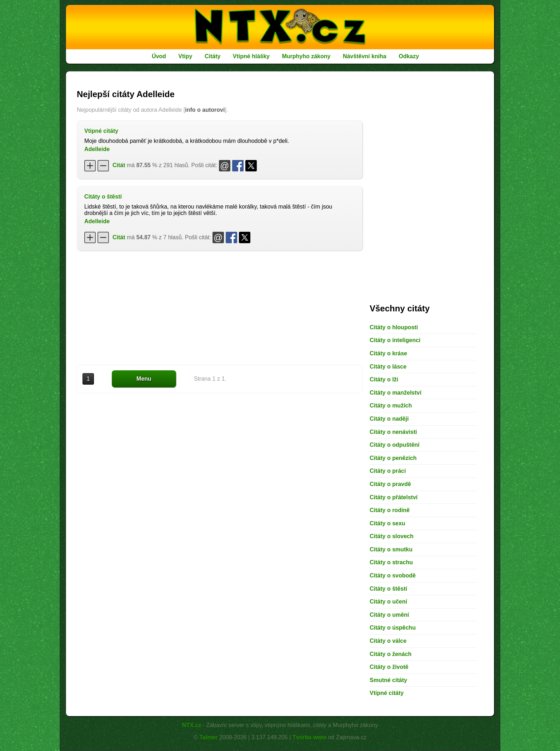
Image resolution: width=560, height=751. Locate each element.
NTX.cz (192, 725)
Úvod (159, 56)
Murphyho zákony (306, 56)
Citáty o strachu (391, 562)
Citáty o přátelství (394, 497)
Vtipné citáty (101, 131)
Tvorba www (309, 737)
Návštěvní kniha (365, 56)
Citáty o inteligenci (395, 340)
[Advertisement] (220, 308)
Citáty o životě (389, 667)
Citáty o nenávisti (393, 432)
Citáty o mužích (391, 405)
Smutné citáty (388, 680)
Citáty (212, 56)
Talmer (208, 737)
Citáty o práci (388, 471)
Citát (119, 165)
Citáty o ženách (391, 654)
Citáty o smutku (391, 549)
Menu (144, 379)
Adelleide (97, 149)
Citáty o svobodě (393, 575)
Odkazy (409, 56)
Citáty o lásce (388, 367)
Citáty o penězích (393, 458)
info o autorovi (205, 110)
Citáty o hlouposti (394, 327)
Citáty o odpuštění (395, 445)
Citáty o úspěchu (393, 628)
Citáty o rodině (390, 510)
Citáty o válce (388, 641)
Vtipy (185, 56)
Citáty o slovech (392, 536)
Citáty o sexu (387, 523)
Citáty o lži (384, 379)
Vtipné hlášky (251, 56)
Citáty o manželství (396, 393)
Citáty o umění (389, 615)
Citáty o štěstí (103, 197)
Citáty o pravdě (390, 484)
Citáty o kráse (388, 353)
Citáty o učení (388, 602)
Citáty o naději (389, 419)
